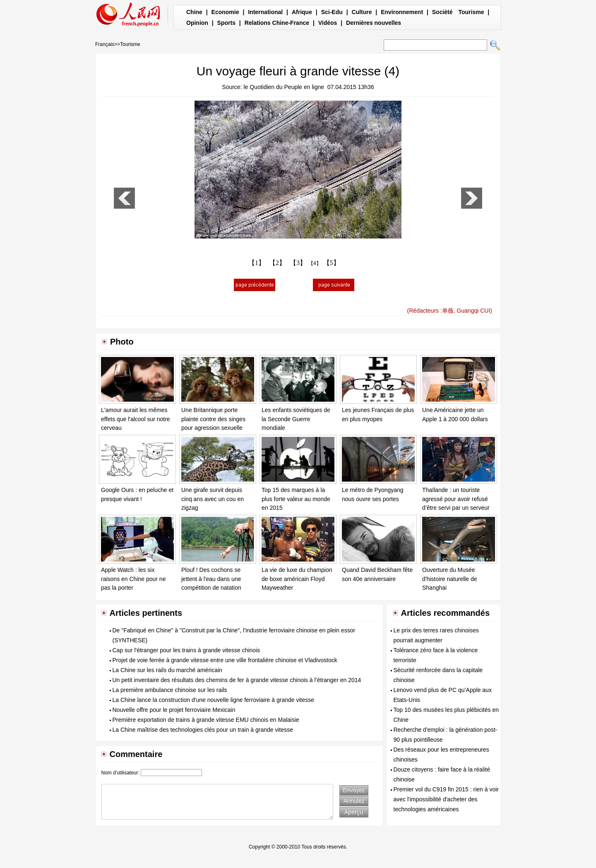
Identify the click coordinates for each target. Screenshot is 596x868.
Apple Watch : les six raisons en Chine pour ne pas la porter (133, 579)
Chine (194, 12)
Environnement (402, 12)
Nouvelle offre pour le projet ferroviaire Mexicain (174, 710)
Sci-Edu (332, 12)
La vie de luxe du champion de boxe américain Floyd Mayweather (297, 579)
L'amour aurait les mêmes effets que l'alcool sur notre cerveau (136, 419)
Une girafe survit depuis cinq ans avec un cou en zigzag (213, 499)
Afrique (302, 12)
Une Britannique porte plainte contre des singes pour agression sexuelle (213, 419)
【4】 (315, 263)
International (265, 12)
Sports (226, 23)
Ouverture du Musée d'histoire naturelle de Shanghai (450, 579)
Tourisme (471, 12)
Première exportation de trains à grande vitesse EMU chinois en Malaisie (206, 720)
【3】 (298, 263)
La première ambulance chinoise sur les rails (170, 690)
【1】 (257, 263)
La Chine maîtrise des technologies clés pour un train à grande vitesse (203, 730)
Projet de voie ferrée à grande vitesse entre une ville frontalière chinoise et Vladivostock (225, 660)
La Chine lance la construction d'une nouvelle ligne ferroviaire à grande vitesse (214, 700)
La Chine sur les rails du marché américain (167, 670)
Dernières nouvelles (374, 23)
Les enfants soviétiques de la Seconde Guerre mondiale (296, 419)
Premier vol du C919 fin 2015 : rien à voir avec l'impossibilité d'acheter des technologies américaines (446, 799)
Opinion (197, 23)
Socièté (442, 12)
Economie (225, 12)
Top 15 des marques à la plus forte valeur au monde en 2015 (296, 499)
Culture (362, 12)
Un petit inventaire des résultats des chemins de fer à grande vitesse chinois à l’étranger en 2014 (237, 680)
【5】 (332, 263)
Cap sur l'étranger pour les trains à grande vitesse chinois (186, 650)
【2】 (277, 263)
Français (105, 44)
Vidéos (328, 23)
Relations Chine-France (277, 23)
